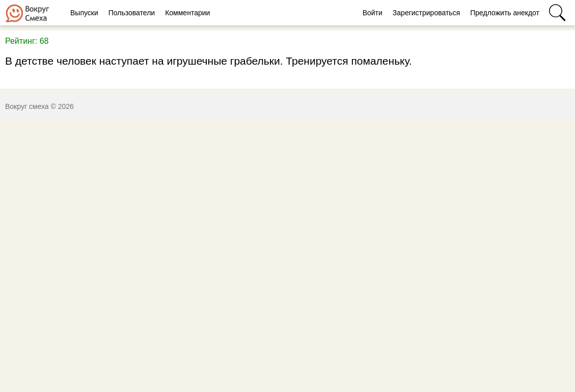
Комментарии (187, 13)
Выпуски (84, 13)
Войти (373, 13)
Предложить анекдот (505, 13)
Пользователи (132, 13)
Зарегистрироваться (426, 13)
